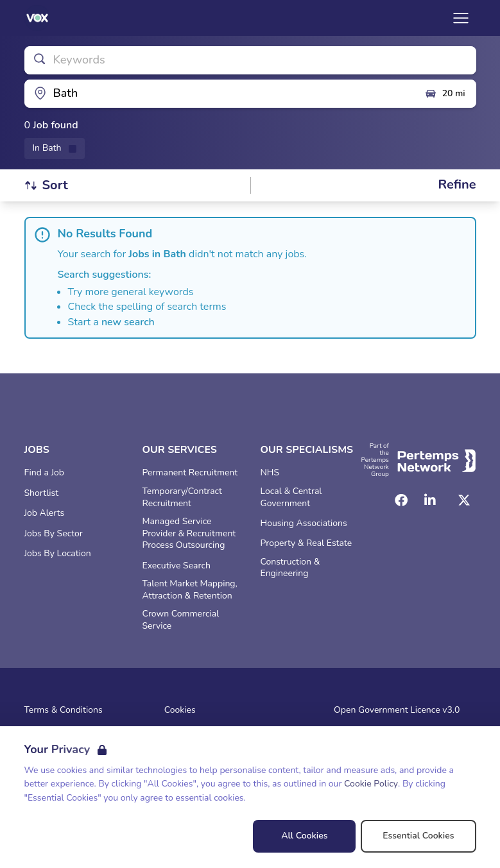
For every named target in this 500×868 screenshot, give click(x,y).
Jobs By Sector (54, 534)
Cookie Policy (371, 784)
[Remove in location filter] (55, 149)
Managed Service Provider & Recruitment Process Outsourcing (189, 534)
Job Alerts (45, 513)
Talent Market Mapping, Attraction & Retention (190, 590)
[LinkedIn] (430, 500)
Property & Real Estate (306, 543)
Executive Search (177, 566)
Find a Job (44, 473)
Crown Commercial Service (181, 620)
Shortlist (42, 493)
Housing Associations (304, 523)
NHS (270, 473)
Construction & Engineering (290, 568)
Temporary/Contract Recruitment (182, 498)
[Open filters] (457, 185)
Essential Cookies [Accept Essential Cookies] (418, 836)
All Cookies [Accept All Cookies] (304, 836)
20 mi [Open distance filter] (445, 94)
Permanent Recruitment (190, 473)
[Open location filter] (220, 94)
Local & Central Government (291, 498)
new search (128, 322)
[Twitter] (464, 500)
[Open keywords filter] (250, 60)
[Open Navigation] (461, 18)
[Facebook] (401, 500)
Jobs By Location (58, 554)
